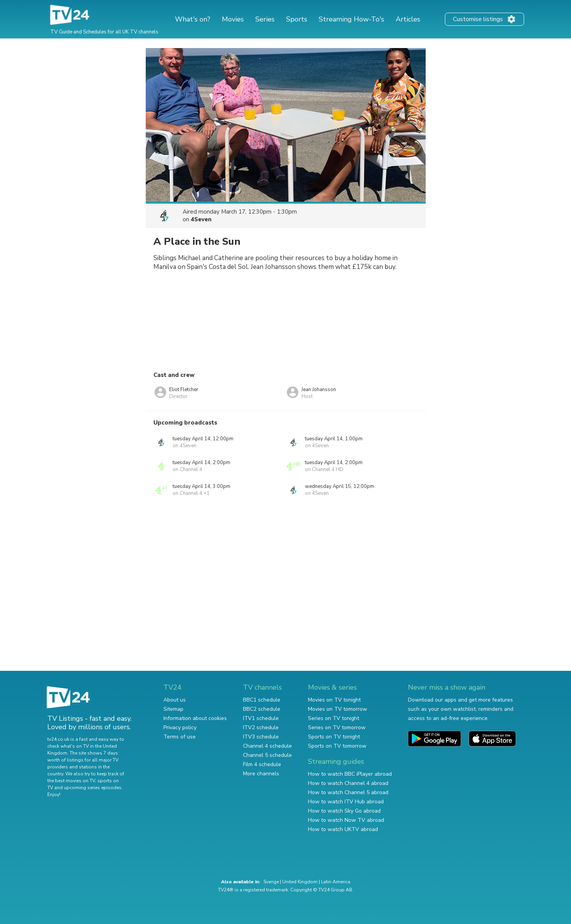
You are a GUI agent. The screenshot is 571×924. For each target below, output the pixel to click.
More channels (261, 774)
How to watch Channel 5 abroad (348, 792)
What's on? (193, 19)
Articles (408, 19)
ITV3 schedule (261, 737)
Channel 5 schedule (267, 755)
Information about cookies (195, 718)
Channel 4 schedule (267, 746)
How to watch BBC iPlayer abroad (350, 774)
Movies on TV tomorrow (338, 709)
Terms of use (180, 737)
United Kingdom (300, 882)
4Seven (201, 219)
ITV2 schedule (261, 727)
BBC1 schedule (262, 700)
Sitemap (173, 709)
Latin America (336, 882)
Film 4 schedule (262, 764)
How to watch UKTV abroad (343, 829)
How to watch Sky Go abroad (344, 811)
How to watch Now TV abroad (346, 820)
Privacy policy (180, 727)
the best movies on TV (71, 781)
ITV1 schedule (261, 718)
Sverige (271, 882)
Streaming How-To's (351, 19)
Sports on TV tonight (334, 737)
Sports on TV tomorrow (337, 746)
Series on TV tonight (334, 718)
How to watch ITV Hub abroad (346, 802)
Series (265, 19)
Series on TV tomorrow (337, 727)
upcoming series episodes (93, 788)
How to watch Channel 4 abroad (348, 783)
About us (175, 700)
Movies (233, 19)
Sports (297, 19)
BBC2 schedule (262, 709)
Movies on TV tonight (334, 700)
